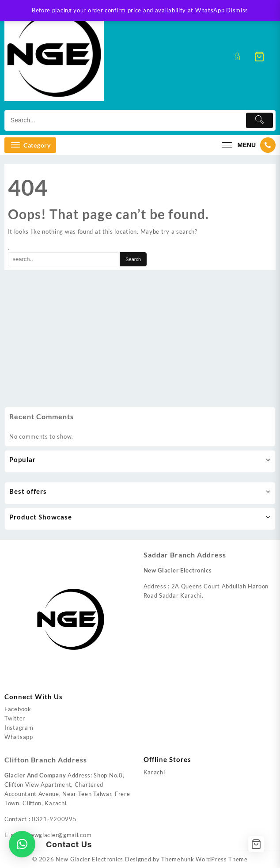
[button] (22, 844)
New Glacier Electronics (89, 859)
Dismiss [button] (237, 10)
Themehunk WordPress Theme (204, 859)
